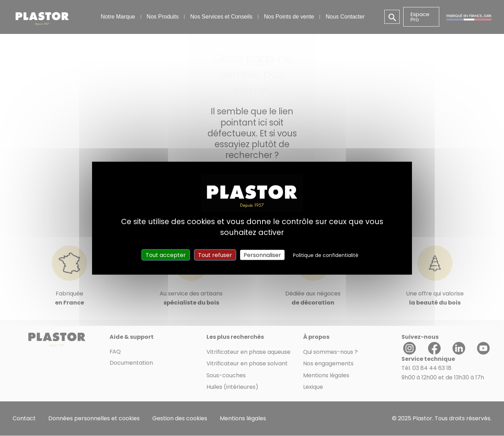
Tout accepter (166, 255)
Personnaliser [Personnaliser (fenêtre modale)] (262, 255)
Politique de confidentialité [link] (326, 255)
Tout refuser (215, 255)
